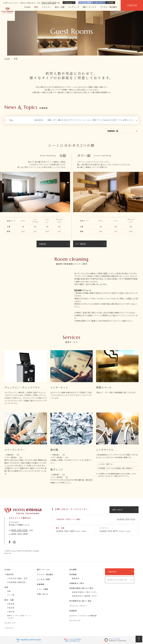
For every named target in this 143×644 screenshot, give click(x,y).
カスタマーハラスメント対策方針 (83, 616)
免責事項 (73, 611)
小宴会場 (11, 612)
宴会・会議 (60, 7)
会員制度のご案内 (77, 583)
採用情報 (110, 3)
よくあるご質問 (85, 3)
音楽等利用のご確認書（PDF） (85, 596)
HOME (27, 7)
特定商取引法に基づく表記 (80, 601)
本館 (9, 591)
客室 (36, 7)
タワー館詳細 (80, 244)
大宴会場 (11, 604)
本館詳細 (42, 244)
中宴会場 (11, 608)
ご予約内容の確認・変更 (17, 578)
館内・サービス (90, 7)
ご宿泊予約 (132, 5)
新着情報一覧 (113, 131)
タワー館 (11, 595)
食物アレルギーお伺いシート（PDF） (19, 617)
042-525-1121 (49, 3)
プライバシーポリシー (78, 606)
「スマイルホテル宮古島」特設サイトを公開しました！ (73, 640)
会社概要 (73, 569)
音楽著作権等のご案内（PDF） (85, 592)
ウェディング (74, 7)
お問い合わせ (99, 3)
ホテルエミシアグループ (117, 580)
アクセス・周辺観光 (108, 7)
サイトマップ (75, 620)
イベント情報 (42, 589)
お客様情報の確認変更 (16, 582)
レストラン (46, 7)
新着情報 (41, 584)
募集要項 (76, 578)
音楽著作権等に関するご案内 (81, 588)
